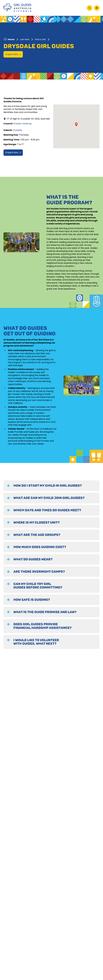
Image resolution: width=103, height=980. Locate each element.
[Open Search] (90, 8)
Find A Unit (40, 39)
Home (11, 39)
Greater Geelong (22, 124)
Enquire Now (13, 54)
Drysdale (17, 130)
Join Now (25, 39)
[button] (76, 124)
